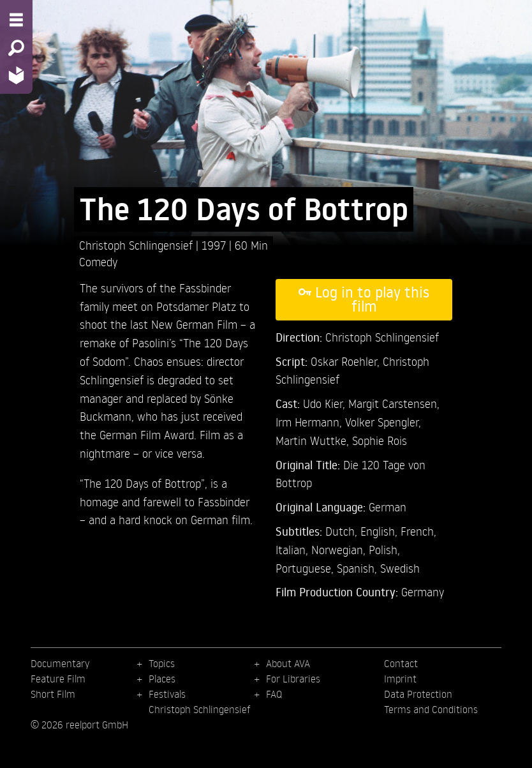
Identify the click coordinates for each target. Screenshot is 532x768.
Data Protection (418, 694)
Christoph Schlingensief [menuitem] (200, 709)
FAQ (274, 694)
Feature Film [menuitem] (58, 679)
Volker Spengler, (383, 422)
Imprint (400, 679)
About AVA (288, 663)
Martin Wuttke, (314, 440)
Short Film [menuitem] (53, 694)
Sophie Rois (380, 440)
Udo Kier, (326, 403)
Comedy (98, 261)
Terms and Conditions (431, 709)
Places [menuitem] (162, 679)
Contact (401, 663)
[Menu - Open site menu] (16, 20)
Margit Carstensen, (394, 403)
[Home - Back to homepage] (16, 75)
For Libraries (293, 679)
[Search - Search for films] (16, 48)
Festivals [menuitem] (167, 694)
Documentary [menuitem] (60, 663)
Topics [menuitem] (162, 663)
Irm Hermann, (310, 422)
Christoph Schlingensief (137, 245)
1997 (215, 245)
